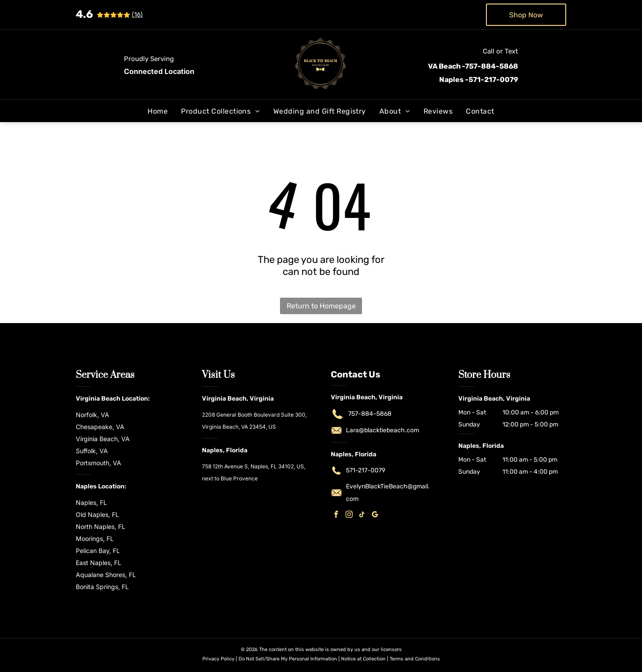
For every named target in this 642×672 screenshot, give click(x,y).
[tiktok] (362, 515)
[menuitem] (158, 111)
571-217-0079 (366, 470)
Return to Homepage (321, 306)
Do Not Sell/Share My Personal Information (288, 659)
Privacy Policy (218, 659)
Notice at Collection (363, 659)
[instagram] (349, 515)
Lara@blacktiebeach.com (383, 430)
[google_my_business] (375, 515)
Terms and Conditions (415, 659)
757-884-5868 (370, 414)
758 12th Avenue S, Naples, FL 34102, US (253, 466)
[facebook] (336, 515)
